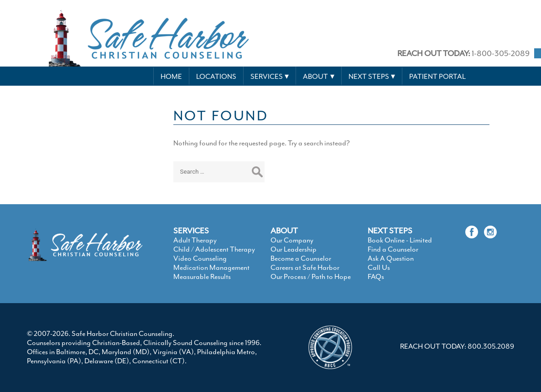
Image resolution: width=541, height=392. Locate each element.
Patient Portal (437, 77)
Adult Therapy (195, 240)
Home (171, 77)
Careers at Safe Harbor (305, 268)
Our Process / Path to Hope (311, 277)
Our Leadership (294, 249)
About (315, 77)
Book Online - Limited (400, 240)
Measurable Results (202, 277)
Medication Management (211, 268)
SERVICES (191, 231)
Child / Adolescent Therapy (214, 249)
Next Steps (369, 77)
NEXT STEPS (390, 231)
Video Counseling (200, 258)
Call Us (379, 268)
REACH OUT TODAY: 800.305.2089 (457, 346)
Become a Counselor (301, 258)
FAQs (376, 277)
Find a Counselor (393, 249)
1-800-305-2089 (463, 53)
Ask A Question (391, 258)
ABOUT (284, 231)
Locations (216, 77)
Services (267, 77)
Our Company (292, 240)
